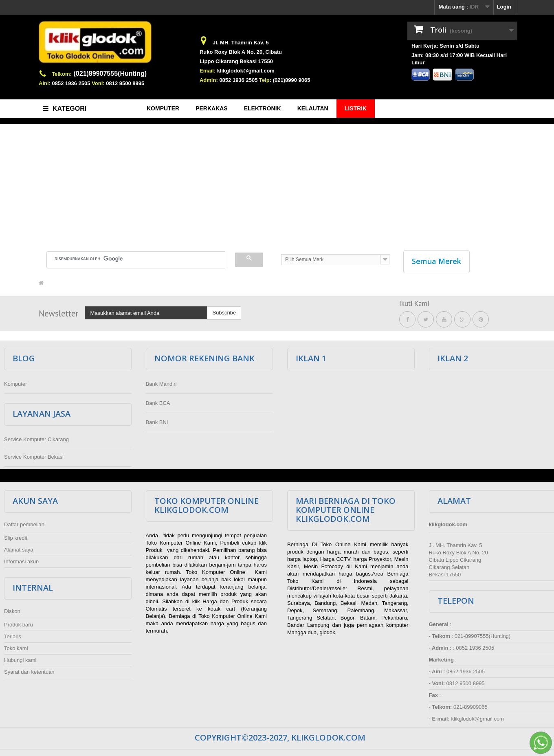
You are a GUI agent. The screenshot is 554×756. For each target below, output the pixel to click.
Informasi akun (21, 559)
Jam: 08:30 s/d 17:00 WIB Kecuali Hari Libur (459, 59)
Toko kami (16, 646)
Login (504, 7)
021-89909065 (470, 705)
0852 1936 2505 (71, 83)
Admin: (209, 80)
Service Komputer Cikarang (36, 437)
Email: (208, 71)
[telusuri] (131, 259)
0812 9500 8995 (125, 83)
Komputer (15, 382)
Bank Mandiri (161, 382)
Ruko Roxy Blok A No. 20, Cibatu (241, 52)
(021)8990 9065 (292, 80)
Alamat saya (19, 548)
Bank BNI (157, 420)
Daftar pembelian (24, 522)
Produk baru (19, 623)
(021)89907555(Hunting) (110, 74)
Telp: (265, 80)
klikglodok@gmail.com (246, 71)
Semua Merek (436, 261)
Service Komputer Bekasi (34, 455)
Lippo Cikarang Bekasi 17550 (236, 61)
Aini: (45, 83)
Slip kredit (16, 536)
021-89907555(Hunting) (483, 634)
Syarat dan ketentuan (29, 670)
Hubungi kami (20, 658)
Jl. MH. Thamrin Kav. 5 (241, 43)
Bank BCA (158, 401)
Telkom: (62, 74)
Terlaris (13, 634)
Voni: (98, 83)
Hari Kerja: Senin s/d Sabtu (445, 46)
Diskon (12, 609)
